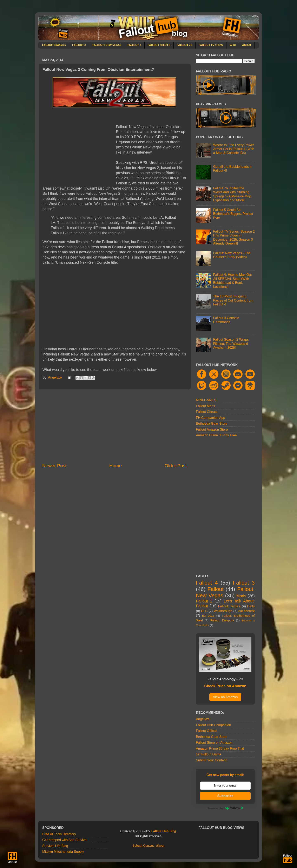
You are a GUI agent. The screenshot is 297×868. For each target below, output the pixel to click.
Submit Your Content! (212, 760)
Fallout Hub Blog (164, 831)
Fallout (216, 589)
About (160, 846)
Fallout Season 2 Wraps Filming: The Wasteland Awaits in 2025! (231, 343)
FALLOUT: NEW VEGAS (107, 45)
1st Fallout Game (209, 754)
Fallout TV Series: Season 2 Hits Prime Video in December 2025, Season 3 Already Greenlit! (234, 237)
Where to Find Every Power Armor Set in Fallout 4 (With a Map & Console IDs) (234, 149)
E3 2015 (208, 616)
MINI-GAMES (206, 400)
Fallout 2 (204, 601)
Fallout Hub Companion (213, 725)
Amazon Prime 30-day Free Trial (220, 748)
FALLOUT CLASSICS (54, 45)
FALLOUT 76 (184, 45)
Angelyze (203, 719)
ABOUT (247, 45)
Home (115, 466)
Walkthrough (223, 611)
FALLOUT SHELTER (159, 45)
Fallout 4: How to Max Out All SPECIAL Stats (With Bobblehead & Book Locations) (232, 281)
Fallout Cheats (207, 412)
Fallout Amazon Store (212, 429)
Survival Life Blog (55, 846)
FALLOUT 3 (79, 45)
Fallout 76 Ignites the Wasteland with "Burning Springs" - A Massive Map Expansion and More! (232, 194)
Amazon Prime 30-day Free (216, 435)
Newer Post (54, 466)
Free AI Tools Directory (59, 834)
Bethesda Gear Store (212, 423)
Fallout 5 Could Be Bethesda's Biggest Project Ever (233, 214)
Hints (251, 606)
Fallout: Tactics (229, 606)
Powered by (225, 808)
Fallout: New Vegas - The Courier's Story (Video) (232, 255)
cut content (247, 611)
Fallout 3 (244, 583)
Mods (241, 596)
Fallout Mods (206, 406)
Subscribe (225, 796)
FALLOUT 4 (134, 45)
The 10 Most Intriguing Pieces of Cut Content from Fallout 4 (233, 300)
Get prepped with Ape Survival (65, 840)
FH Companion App (210, 418)
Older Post (176, 466)
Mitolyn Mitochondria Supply (63, 852)
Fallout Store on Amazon (214, 742)
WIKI (233, 45)
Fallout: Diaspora (222, 620)
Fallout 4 (207, 583)
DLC (204, 611)
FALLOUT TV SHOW (211, 45)
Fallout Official (206, 731)
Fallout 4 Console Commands (226, 320)
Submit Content (143, 846)
